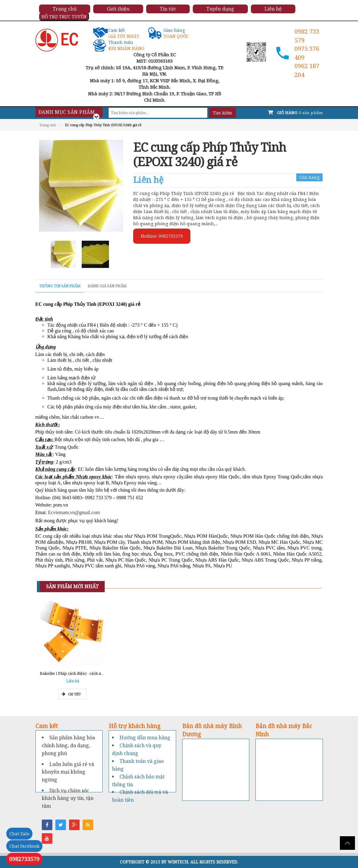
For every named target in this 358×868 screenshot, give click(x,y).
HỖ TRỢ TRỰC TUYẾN (64, 17)
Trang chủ (48, 125)
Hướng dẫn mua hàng (145, 738)
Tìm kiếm (222, 113)
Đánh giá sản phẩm (107, 286)
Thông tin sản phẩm (60, 286)
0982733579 (24, 859)
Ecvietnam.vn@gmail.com (74, 512)
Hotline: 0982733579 (162, 236)
